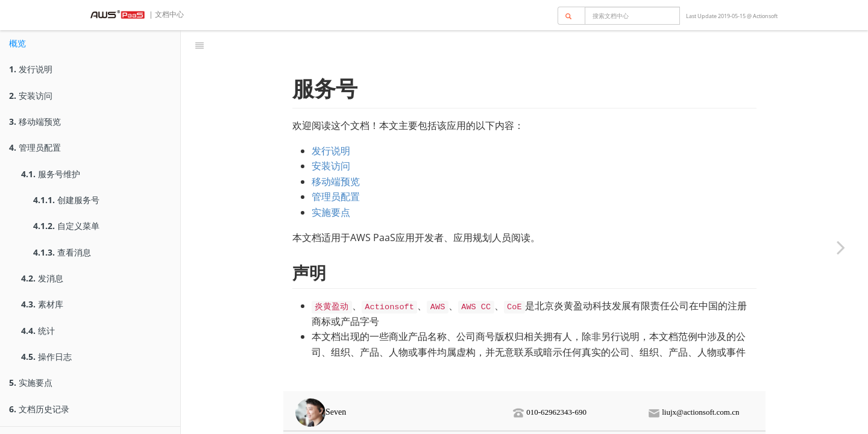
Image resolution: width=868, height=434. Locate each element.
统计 (38, 331)
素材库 (42, 304)
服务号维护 (51, 174)
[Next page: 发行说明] (841, 247)
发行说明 (31, 69)
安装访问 (31, 96)
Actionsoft (765, 16)
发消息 (42, 278)
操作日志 (46, 357)
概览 (17, 43)
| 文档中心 (165, 14)
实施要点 (31, 382)
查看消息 (62, 252)
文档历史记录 (39, 409)
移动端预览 (35, 121)
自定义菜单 (66, 226)
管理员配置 (35, 147)
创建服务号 (66, 200)
